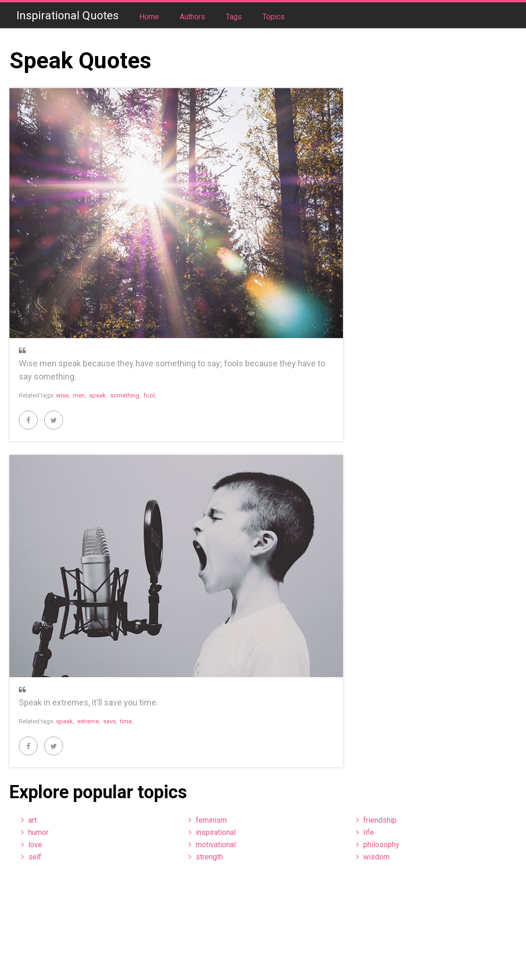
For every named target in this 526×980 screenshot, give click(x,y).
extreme (88, 721)
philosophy (381, 845)
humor (38, 832)
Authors (193, 17)
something (125, 395)
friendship (380, 820)
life (369, 832)
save (109, 721)
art (32, 820)
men (79, 395)
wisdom (376, 857)
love (35, 845)
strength (209, 857)
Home (150, 17)
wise (62, 395)
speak (97, 395)
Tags (235, 17)
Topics (274, 17)
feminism (211, 820)
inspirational (216, 832)
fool (149, 395)
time (126, 721)
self (35, 857)
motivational (216, 845)
